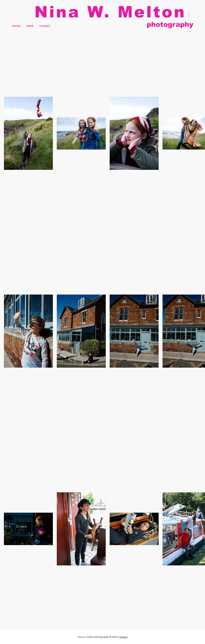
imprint (123, 637)
